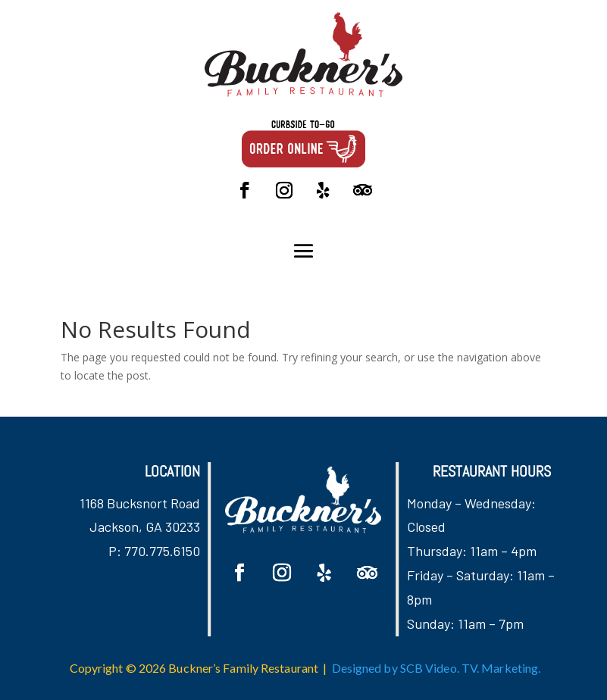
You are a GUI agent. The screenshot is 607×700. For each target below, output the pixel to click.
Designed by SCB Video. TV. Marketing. (436, 668)
